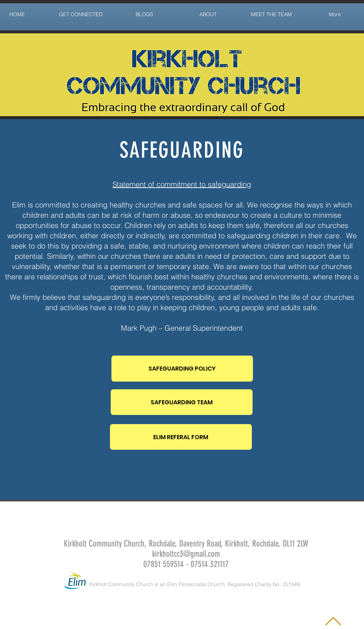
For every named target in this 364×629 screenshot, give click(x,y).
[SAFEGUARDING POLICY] (182, 369)
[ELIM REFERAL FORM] (181, 437)
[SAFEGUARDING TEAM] (182, 402)
